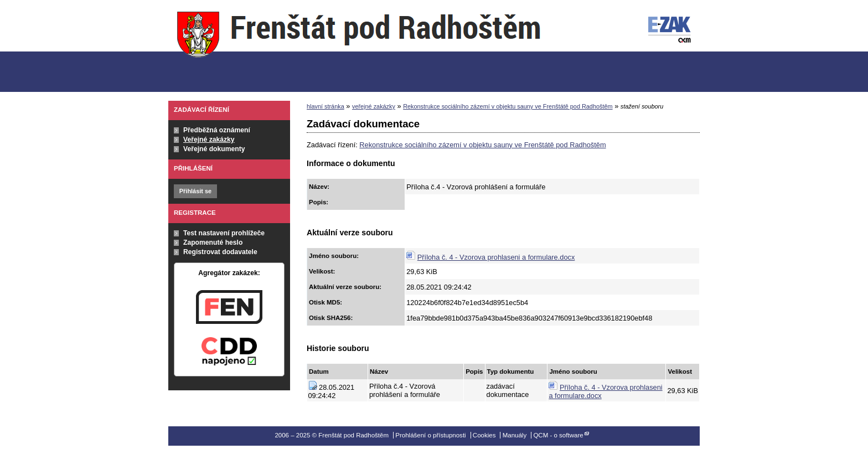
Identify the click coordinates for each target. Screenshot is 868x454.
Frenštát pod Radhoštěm (359, 46)
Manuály (515, 435)
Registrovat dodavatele (220, 252)
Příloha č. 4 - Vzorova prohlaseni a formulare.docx (496, 257)
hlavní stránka (325, 106)
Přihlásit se (195, 191)
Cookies (484, 435)
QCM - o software (558, 435)
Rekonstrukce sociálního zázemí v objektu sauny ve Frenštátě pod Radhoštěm (508, 106)
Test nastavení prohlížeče (224, 233)
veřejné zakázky (374, 106)
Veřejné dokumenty (214, 149)
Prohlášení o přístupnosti (430, 435)
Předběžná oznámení (217, 130)
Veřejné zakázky (209, 140)
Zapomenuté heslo (213, 243)
